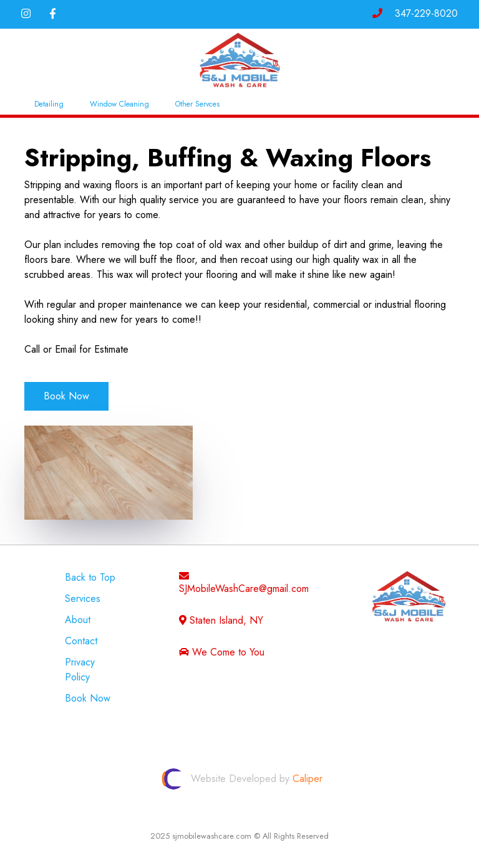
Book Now (66, 396)
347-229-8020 (415, 13)
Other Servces (197, 104)
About (78, 620)
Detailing (49, 104)
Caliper (307, 779)
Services (83, 599)
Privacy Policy (80, 670)
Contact (81, 641)
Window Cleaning (119, 104)
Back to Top (90, 577)
